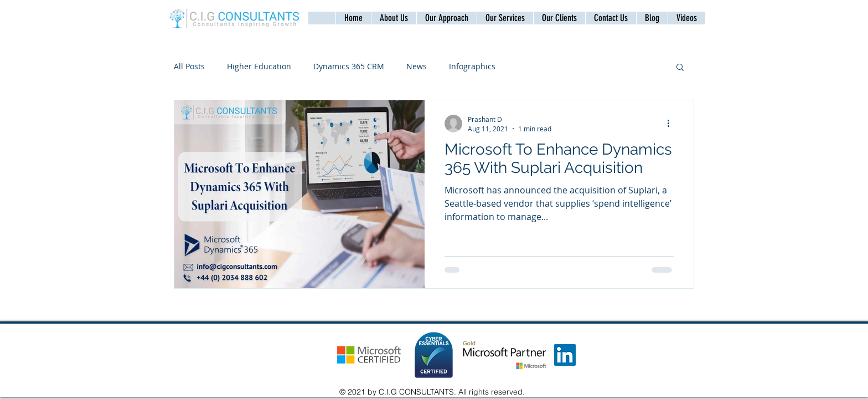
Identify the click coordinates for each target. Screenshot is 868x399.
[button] (611, 18)
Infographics (472, 66)
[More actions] (672, 124)
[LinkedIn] (565, 355)
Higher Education (259, 66)
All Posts (189, 66)
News (417, 66)
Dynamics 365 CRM (349, 66)
